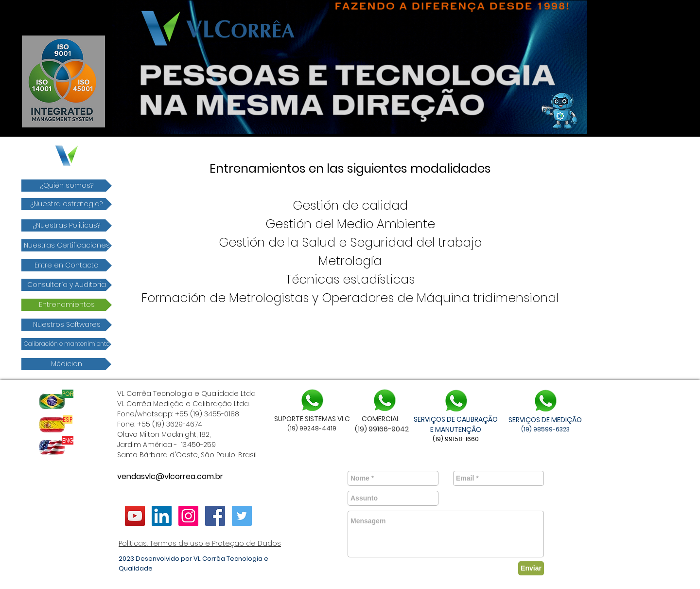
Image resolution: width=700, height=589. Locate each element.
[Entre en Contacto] (67, 265)
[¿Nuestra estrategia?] (67, 204)
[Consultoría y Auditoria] (67, 285)
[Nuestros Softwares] (67, 325)
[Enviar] (531, 568)
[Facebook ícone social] (215, 516)
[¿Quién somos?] (67, 186)
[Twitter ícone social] (242, 516)
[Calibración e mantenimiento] (66, 344)
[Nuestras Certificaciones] (67, 245)
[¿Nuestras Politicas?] (67, 225)
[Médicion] (66, 364)
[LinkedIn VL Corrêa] (162, 516)
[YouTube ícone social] (135, 516)
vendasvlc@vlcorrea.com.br (170, 476)
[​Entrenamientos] (67, 305)
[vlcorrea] (188, 516)
